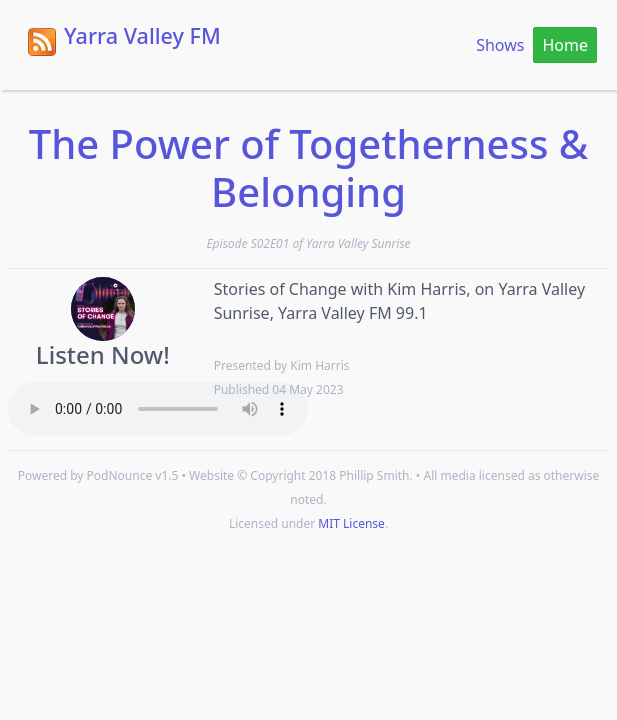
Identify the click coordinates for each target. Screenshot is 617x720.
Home (565, 45)
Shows (500, 45)
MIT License (351, 523)
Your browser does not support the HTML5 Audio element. (158, 409)
